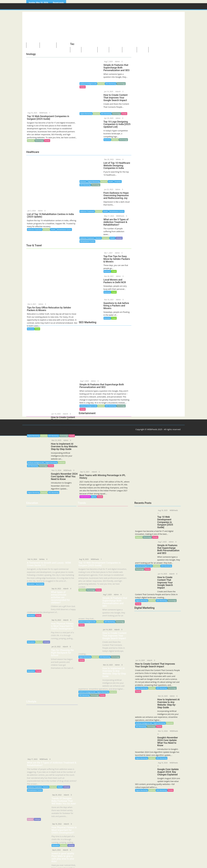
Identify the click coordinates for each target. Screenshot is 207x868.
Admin (117, 62)
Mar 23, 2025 (56, 440)
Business (107, 140)
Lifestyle (46, 639)
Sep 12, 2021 (85, 472)
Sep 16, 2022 (55, 617)
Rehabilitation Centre (35, 784)
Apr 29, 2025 (109, 118)
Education (31, 584)
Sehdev (42, 559)
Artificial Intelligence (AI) (88, 84)
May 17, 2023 (32, 753)
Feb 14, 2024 (32, 559)
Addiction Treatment (35, 781)
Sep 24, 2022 (55, 589)
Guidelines (156, 50)
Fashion (30, 813)
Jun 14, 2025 (109, 92)
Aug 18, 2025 (32, 113)
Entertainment (85, 497)
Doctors (46, 781)
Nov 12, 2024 (56, 470)
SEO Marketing (111, 84)
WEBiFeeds (43, 113)
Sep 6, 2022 (55, 844)
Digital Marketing (86, 114)
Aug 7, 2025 (108, 62)
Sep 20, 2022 (56, 789)
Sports (94, 497)
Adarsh (118, 92)
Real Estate (40, 584)
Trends (47, 141)
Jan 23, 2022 (55, 643)
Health (60, 781)
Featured (31, 141)
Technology (39, 141)
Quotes (143, 50)
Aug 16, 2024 (162, 763)
